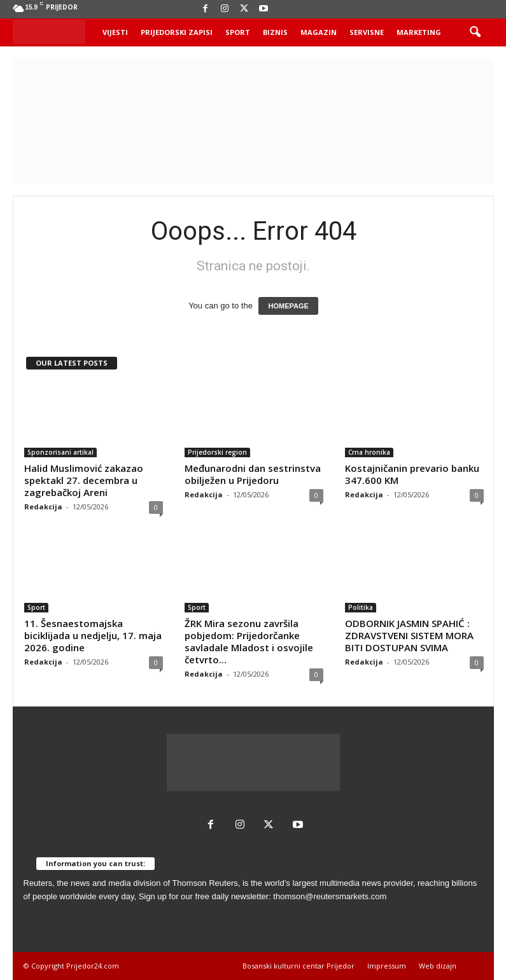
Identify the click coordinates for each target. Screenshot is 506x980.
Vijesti (115, 32)
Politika (361, 607)
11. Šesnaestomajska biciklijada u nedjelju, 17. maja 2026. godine (93, 635)
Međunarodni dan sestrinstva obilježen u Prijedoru (253, 474)
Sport (238, 32)
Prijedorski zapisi (177, 32)
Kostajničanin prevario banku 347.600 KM (412, 474)
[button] (475, 32)
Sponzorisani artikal (60, 452)
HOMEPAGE (288, 306)
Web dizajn (438, 966)
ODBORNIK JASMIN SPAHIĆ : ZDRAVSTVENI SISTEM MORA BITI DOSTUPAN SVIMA (409, 635)
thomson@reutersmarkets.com (330, 896)
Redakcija (43, 507)
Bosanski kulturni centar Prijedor (299, 966)
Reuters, (39, 883)
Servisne (367, 32)
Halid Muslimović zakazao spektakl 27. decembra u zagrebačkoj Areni (84, 480)
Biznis (275, 32)
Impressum (387, 966)
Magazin (319, 32)
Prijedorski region (217, 452)
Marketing (419, 32)
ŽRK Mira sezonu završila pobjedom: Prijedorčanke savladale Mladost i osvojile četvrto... (249, 641)
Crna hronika (369, 452)
